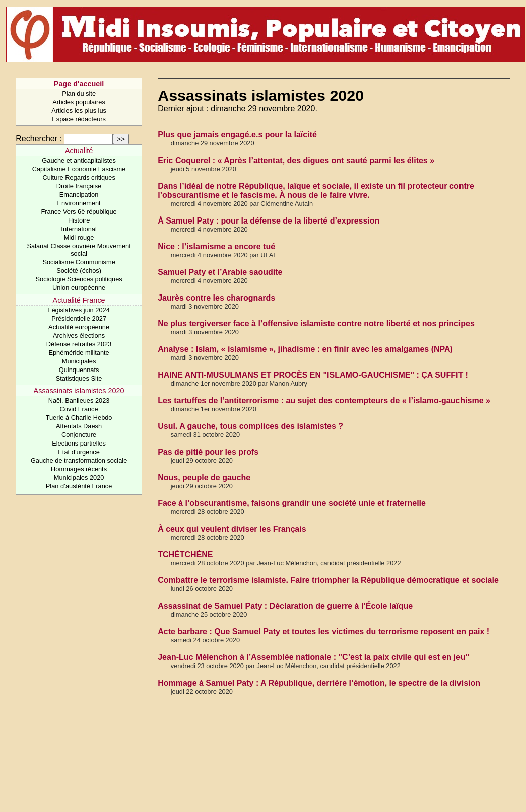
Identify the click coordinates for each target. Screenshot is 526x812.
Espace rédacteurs (79, 119)
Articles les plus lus (79, 110)
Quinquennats (79, 370)
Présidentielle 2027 (79, 318)
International (79, 229)
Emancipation (79, 195)
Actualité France (79, 300)
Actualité (79, 151)
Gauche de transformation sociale (79, 460)
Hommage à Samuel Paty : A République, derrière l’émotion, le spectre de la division (319, 683)
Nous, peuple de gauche (204, 477)
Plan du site (79, 93)
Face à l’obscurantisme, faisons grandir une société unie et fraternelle (292, 503)
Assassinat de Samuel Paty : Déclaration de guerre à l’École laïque (285, 606)
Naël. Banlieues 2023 (79, 400)
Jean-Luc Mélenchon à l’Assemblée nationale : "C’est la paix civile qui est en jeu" (313, 657)
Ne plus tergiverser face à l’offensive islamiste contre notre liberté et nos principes (316, 323)
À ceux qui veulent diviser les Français (232, 529)
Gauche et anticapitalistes (79, 160)
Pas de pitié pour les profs (208, 452)
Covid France (79, 409)
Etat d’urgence (79, 452)
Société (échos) (79, 271)
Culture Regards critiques (79, 177)
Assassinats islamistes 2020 (79, 391)
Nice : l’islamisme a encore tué (216, 246)
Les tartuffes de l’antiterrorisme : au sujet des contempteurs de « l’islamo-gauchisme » (324, 400)
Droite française (79, 186)
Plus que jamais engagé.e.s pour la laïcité (237, 135)
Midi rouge (79, 237)
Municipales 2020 (79, 477)
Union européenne (79, 288)
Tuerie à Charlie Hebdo (79, 418)
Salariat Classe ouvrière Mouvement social (79, 250)
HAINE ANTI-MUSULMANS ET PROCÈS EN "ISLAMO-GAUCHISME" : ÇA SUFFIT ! (313, 375)
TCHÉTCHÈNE (185, 555)
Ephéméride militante (79, 353)
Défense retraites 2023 (79, 344)
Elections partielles (79, 443)
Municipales (79, 361)
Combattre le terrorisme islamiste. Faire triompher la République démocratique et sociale (328, 580)
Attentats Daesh (79, 426)
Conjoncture (79, 435)
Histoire (79, 220)
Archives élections (79, 336)
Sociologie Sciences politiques (79, 279)
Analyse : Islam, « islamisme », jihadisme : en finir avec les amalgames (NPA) (305, 349)
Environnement (79, 203)
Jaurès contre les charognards (216, 298)
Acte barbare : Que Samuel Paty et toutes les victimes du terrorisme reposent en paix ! (323, 632)
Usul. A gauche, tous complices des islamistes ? (250, 426)
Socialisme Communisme (79, 262)
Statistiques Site (79, 378)
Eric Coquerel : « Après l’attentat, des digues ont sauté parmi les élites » (296, 160)
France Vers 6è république (79, 212)
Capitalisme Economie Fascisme (79, 169)
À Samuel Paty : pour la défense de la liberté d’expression (269, 221)
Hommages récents (79, 469)
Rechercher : (39, 139)
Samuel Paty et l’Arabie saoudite (220, 272)
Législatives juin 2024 (79, 310)
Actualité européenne (79, 327)
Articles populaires (79, 102)
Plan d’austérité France (79, 486)
